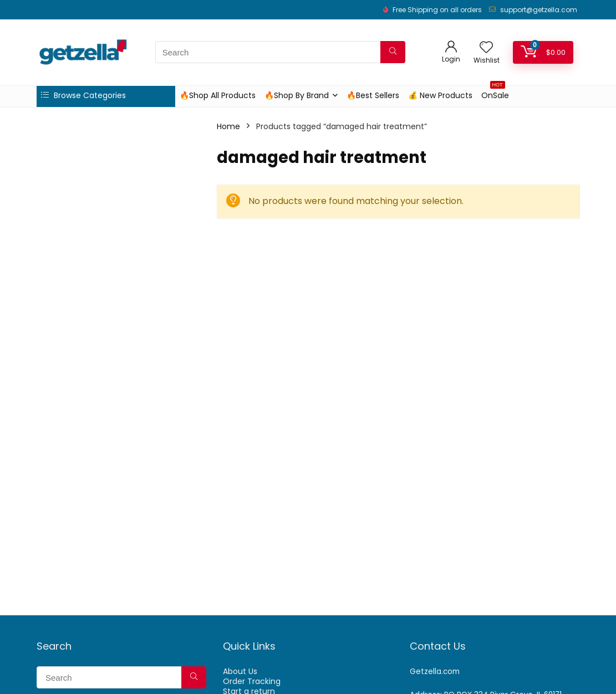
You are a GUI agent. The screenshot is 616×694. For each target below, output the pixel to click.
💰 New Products (440, 95)
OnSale (495, 93)
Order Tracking (252, 681)
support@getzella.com (539, 10)
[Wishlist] (486, 48)
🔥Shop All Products (218, 95)
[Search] (393, 52)
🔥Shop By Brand (297, 95)
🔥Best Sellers (373, 95)
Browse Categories (83, 95)
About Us (240, 671)
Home (228, 126)
